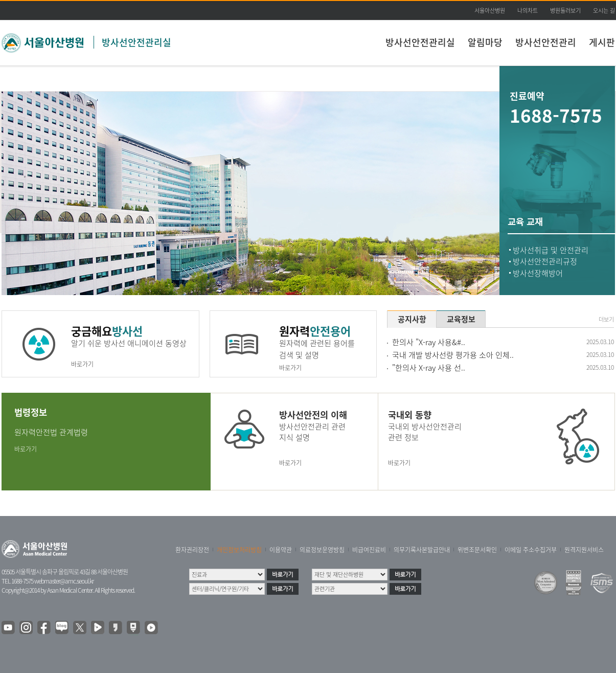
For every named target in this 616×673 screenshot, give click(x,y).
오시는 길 (604, 10)
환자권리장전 (192, 550)
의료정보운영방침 (322, 550)
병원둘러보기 (565, 10)
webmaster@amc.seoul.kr (64, 581)
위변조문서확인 (477, 550)
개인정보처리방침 (239, 550)
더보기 (606, 320)
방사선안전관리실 (136, 42)
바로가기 (82, 364)
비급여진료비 (369, 550)
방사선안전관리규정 (545, 261)
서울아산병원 (490, 10)
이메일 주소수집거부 (531, 550)
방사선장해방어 (538, 273)
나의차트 (528, 10)
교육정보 (461, 319)
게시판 (602, 42)
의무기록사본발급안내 (422, 550)
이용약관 (281, 550)
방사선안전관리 (546, 42)
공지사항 (412, 319)
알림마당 (485, 42)
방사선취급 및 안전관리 (551, 250)
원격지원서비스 (584, 550)
